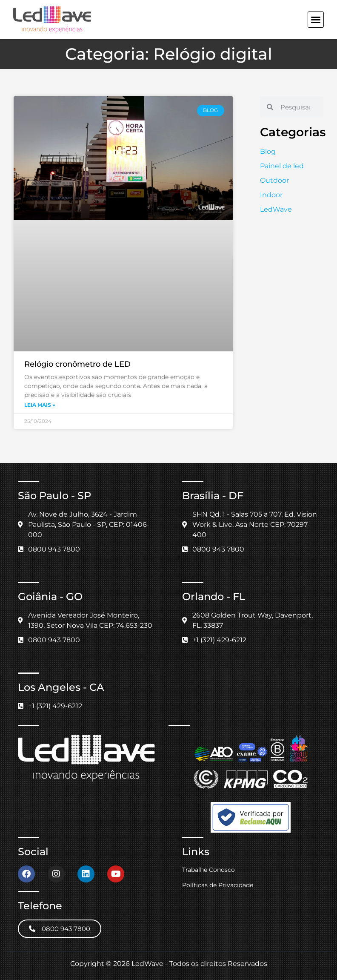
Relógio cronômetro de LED (77, 364)
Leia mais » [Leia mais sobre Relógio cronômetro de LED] (40, 405)
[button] (316, 20)
